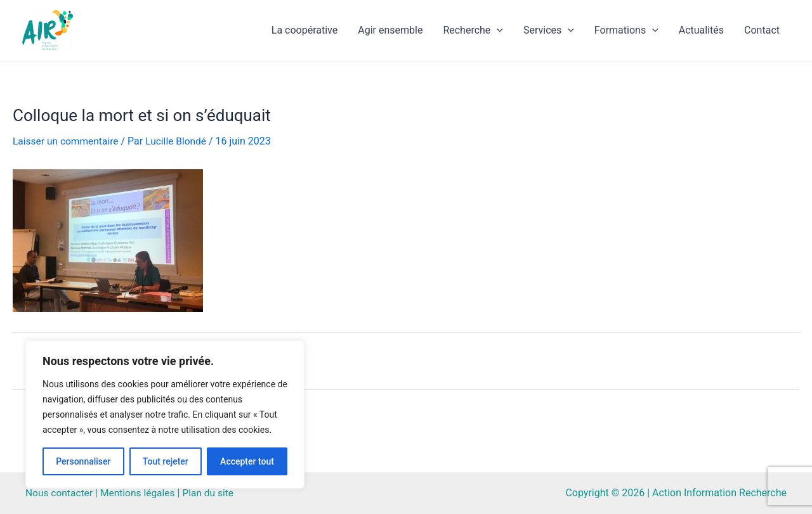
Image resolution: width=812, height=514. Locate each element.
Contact (762, 30)
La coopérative (304, 30)
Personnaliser (83, 461)
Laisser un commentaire (67, 144)
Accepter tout (247, 461)
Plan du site (213, 493)
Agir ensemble (390, 30)
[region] (165, 414)
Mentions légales (141, 493)
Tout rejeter (166, 461)
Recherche (473, 30)
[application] (497, 30)
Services (549, 30)
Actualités (701, 30)
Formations (626, 30)
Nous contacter (60, 493)
